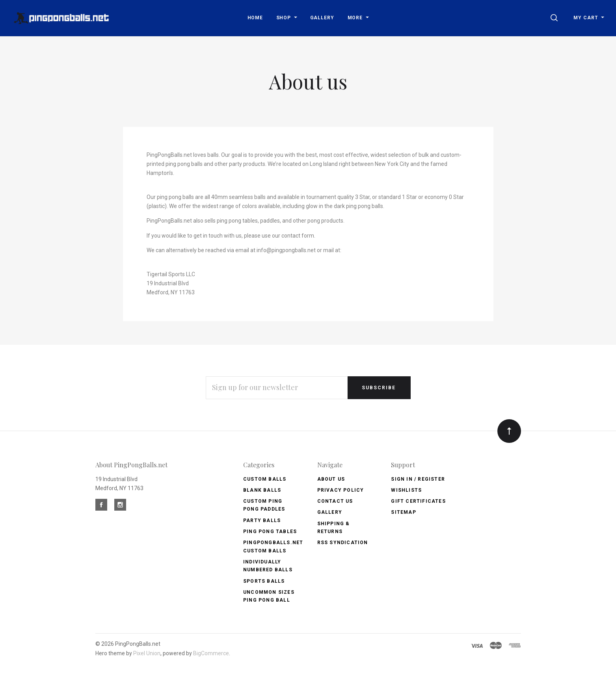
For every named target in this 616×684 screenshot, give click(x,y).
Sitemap (403, 512)
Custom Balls (265, 479)
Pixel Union (147, 653)
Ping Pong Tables (270, 532)
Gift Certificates (418, 501)
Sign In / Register (418, 479)
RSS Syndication (343, 543)
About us (331, 479)
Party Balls (262, 520)
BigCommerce (211, 653)
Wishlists (406, 490)
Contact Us (335, 501)
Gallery (330, 512)
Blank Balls (262, 490)
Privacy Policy (341, 490)
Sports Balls (264, 581)
